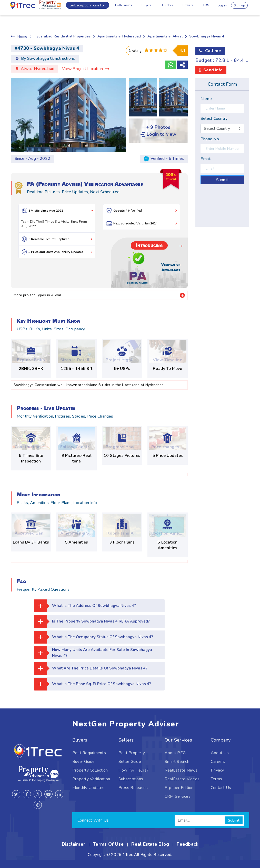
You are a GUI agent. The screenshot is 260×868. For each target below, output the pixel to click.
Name (206, 99)
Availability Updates (57, 252)
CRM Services (178, 796)
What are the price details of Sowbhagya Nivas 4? (92, 668)
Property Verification (91, 779)
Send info (213, 70)
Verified (142, 210)
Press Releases (133, 788)
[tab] (182, 295)
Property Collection (90, 770)
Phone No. (210, 139)
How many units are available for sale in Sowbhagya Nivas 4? (94, 653)
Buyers (132, 8)
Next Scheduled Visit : (142, 223)
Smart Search (177, 762)
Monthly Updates (88, 788)
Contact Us (221, 788)
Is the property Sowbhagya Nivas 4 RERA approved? (93, 622)
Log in (218, 8)
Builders (155, 8)
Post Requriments (89, 753)
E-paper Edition (179, 788)
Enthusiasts (106, 8)
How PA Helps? (133, 770)
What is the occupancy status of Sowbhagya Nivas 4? (95, 637)
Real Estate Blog (150, 844)
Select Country (214, 119)
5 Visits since (58, 211)
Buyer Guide (84, 762)
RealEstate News (181, 770)
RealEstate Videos (182, 779)
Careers (218, 762)
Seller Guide (130, 762)
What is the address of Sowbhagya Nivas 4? (86, 606)
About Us (220, 753)
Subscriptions (131, 779)
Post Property (132, 753)
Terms (216, 779)
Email (206, 159)
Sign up (240, 8)
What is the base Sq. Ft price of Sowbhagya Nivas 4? (94, 684)
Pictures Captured (57, 239)
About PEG (175, 753)
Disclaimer (73, 844)
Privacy (217, 770)
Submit (222, 180)
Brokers (178, 8)
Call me (213, 51)
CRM (199, 8)
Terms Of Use (108, 844)
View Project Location (86, 69)
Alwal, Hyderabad (38, 69)
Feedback (187, 844)
